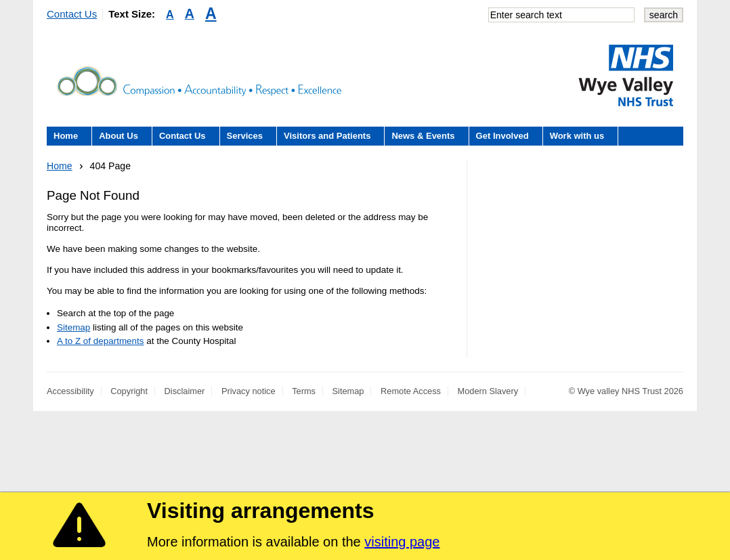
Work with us (577, 136)
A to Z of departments (100, 341)
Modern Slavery (488, 391)
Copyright (129, 391)
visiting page (402, 542)
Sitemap (73, 327)
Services (245, 136)
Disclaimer (185, 391)
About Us (119, 136)
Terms (304, 391)
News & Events (423, 136)
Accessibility (70, 391)
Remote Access (411, 391)
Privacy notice (249, 391)
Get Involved (502, 136)
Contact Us (72, 14)
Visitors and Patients (327, 136)
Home (66, 136)
